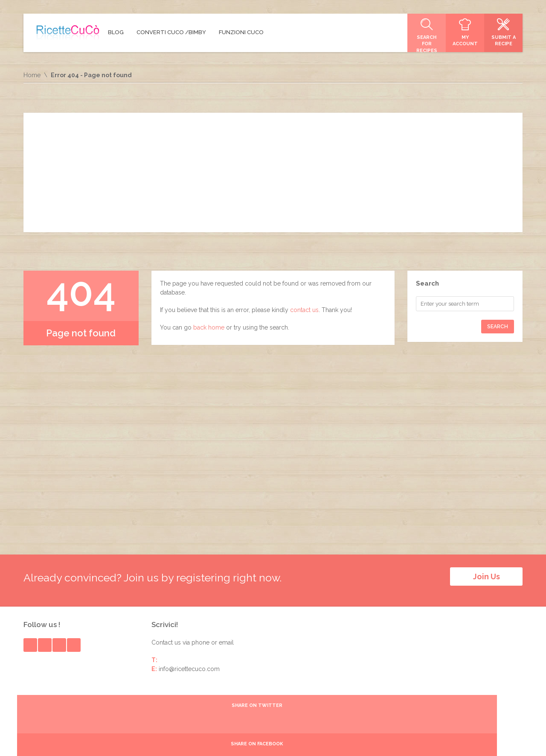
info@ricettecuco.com (189, 663)
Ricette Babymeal (397, 740)
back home (209, 327)
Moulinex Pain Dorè (456, 740)
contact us (304, 310)
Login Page (507, 740)
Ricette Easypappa (339, 740)
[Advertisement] (273, 172)
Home (32, 75)
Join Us (486, 576)
